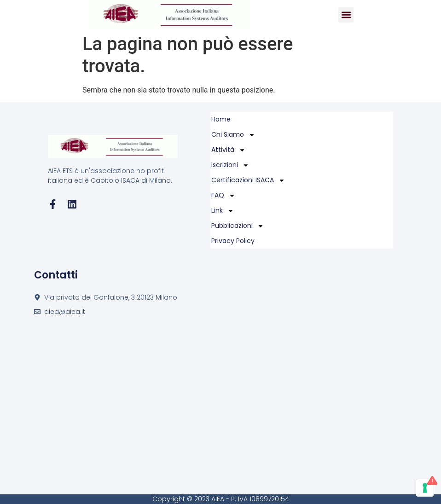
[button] (346, 15)
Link (223, 211)
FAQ (223, 195)
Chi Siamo (233, 135)
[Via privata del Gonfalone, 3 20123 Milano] (220, 405)
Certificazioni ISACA (248, 180)
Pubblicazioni (238, 226)
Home (221, 119)
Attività (228, 150)
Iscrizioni (230, 165)
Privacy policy (233, 241)
